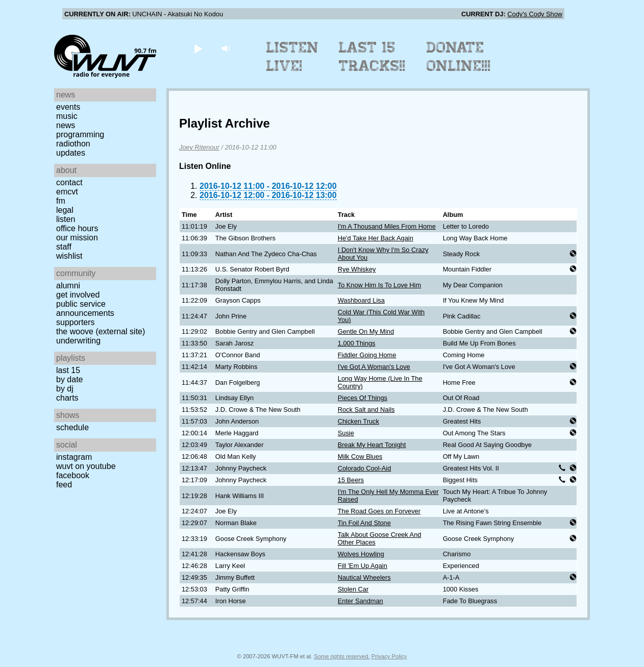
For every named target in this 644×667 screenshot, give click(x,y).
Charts (67, 398)
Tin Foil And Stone (364, 523)
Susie (346, 433)
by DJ (65, 389)
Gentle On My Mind (366, 331)
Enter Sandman (361, 601)
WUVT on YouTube (86, 466)
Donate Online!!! (459, 57)
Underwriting (78, 341)
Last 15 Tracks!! (372, 57)
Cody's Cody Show (535, 14)
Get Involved (78, 295)
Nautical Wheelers (364, 577)
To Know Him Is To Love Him (379, 285)
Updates (71, 153)
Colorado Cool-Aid (365, 468)
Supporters (76, 322)
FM (61, 201)
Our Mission (77, 238)
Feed (64, 485)
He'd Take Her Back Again (376, 238)
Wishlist (69, 256)
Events (68, 107)
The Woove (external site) (101, 331)
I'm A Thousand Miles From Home (387, 226)
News (66, 125)
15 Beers (351, 480)
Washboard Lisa (361, 300)
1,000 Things (357, 343)
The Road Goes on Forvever (379, 511)
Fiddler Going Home (367, 355)
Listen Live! (293, 57)
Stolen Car (353, 589)
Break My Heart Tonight (372, 445)
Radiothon (73, 144)
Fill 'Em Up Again (363, 566)
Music (67, 116)
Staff (64, 247)
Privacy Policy (389, 656)
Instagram (74, 457)
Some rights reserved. (342, 656)
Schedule (72, 427)
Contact (69, 182)
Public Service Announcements (85, 308)
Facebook (73, 475)
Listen (66, 219)
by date (69, 379)
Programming (80, 134)
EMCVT (67, 192)
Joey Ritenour (199, 147)
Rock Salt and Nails (366, 410)
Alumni (68, 286)
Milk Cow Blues (360, 456)
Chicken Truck (358, 421)
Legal (65, 210)
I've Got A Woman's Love (374, 367)
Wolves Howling (361, 554)
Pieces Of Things (363, 398)
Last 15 (68, 370)
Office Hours (77, 228)
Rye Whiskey (357, 269)
